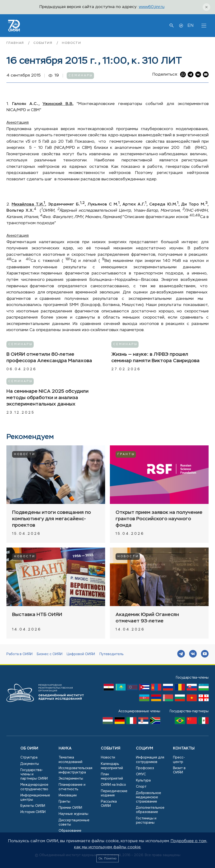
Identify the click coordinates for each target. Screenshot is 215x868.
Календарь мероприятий (112, 766)
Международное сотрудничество (34, 787)
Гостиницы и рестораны (146, 821)
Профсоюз (145, 768)
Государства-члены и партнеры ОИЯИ (34, 774)
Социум (145, 749)
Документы (30, 764)
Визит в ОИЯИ (179, 770)
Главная (16, 43)
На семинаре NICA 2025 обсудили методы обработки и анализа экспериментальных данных (47, 398)
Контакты (184, 749)
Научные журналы (73, 814)
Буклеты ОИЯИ (33, 806)
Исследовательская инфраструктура (75, 770)
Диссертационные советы (74, 822)
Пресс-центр (179, 760)
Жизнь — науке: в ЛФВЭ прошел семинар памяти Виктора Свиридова (155, 358)
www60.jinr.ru (152, 7)
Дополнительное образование (150, 810)
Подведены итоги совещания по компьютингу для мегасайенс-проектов (51, 519)
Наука (65, 749)
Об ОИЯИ (29, 749)
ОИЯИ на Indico (113, 785)
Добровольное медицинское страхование (149, 797)
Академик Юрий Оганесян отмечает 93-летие (147, 618)
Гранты (126, 454)
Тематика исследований (70, 760)
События (44, 43)
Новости (72, 43)
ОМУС (141, 774)
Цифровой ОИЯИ (81, 654)
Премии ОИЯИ (70, 808)
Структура (29, 758)
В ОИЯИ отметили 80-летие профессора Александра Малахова (49, 358)
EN (190, 26)
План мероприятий (112, 777)
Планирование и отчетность (72, 787)
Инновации (68, 795)
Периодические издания (114, 793)
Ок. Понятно (107, 858)
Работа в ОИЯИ (19, 654)
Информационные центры (35, 798)
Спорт (141, 787)
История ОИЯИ (33, 812)
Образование (70, 831)
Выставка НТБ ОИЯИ (37, 615)
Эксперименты (71, 779)
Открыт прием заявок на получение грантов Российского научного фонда (159, 519)
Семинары (81, 76)
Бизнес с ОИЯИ (50, 654)
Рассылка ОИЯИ (109, 804)
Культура (143, 781)
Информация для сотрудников (150, 760)
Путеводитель (112, 654)
